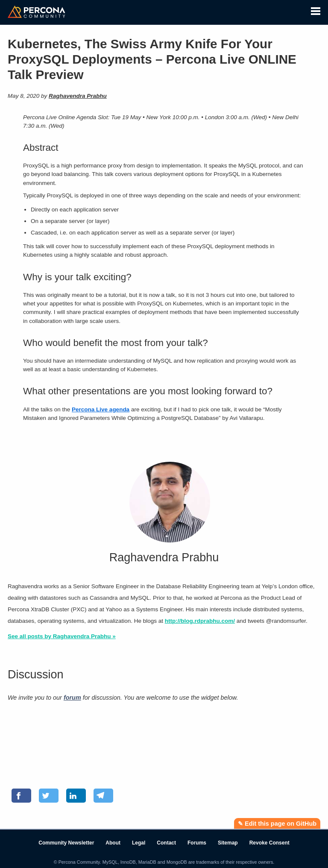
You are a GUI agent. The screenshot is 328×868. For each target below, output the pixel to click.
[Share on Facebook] (21, 795)
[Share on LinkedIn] (76, 795)
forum (72, 698)
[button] (316, 10)
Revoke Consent (269, 843)
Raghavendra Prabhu (78, 96)
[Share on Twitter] (49, 795)
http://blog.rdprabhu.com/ (200, 621)
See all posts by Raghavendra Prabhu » (62, 636)
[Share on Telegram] (103, 795)
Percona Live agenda (101, 409)
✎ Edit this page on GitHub (277, 824)
